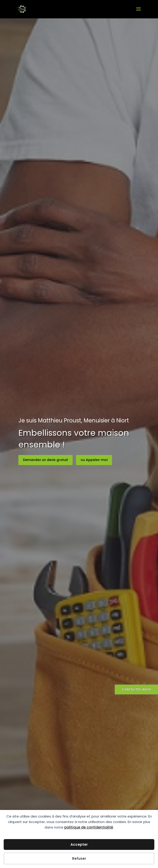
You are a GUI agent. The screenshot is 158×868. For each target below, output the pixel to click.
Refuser (79, 858)
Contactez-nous (136, 689)
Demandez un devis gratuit (45, 460)
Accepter (79, 844)
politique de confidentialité (89, 827)
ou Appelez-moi (94, 460)
